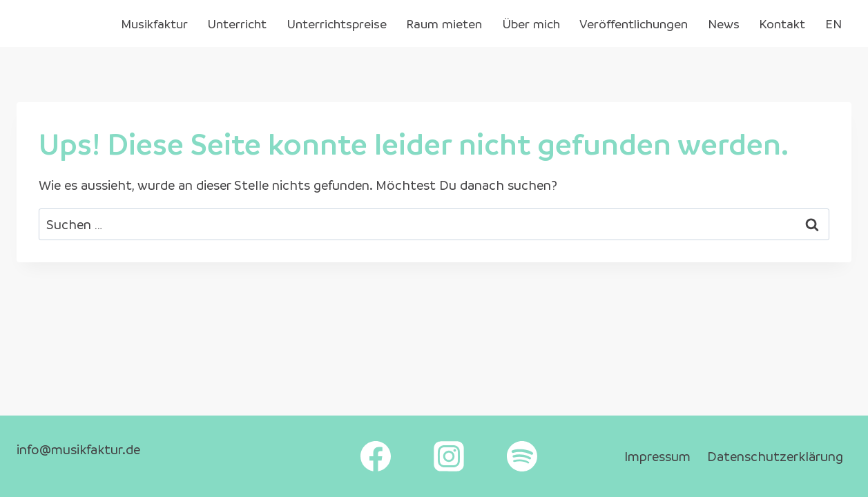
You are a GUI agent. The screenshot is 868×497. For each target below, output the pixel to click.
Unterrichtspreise (337, 23)
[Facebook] (376, 456)
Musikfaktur (154, 23)
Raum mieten (444, 23)
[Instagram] (449, 456)
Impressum (657, 456)
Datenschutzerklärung (775, 456)
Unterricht (237, 23)
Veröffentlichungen (634, 23)
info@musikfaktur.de (78, 449)
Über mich (531, 23)
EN (833, 23)
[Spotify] (522, 456)
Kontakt (782, 23)
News (724, 23)
